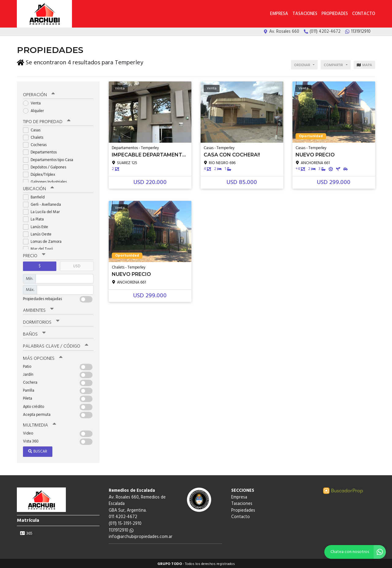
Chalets (35, 136)
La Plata (35, 218)
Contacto (364, 14)
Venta (34, 102)
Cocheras (37, 144)
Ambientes (38, 309)
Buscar (38, 450)
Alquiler (35, 110)
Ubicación (38, 188)
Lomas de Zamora (44, 241)
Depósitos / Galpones (47, 166)
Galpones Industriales (47, 181)
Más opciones (43, 357)
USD (77, 265)
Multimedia (40, 424)
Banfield (36, 196)
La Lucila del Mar (43, 211)
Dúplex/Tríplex (41, 173)
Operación (39, 94)
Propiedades (335, 14)
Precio (34, 255)
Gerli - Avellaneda (44, 203)
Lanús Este (38, 226)
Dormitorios (41, 322)
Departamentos (42, 151)
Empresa (279, 14)
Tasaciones (305, 14)
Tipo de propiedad (47, 121)
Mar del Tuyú (40, 248)
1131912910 (121, 529)
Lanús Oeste (39, 233)
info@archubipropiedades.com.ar (141, 536)
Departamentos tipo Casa (50, 159)
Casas (34, 129)
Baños (34, 333)
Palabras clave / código (56, 345)
